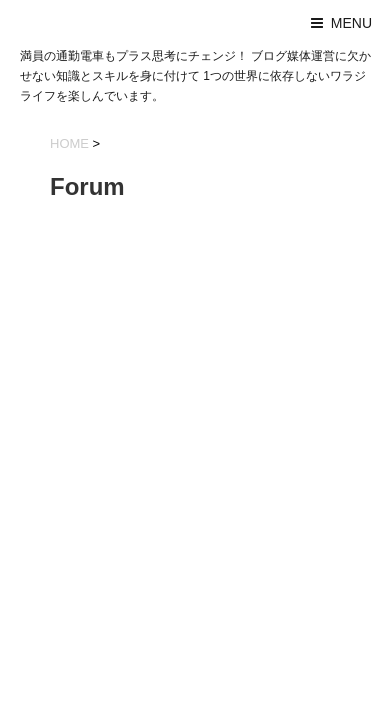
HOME (69, 143)
